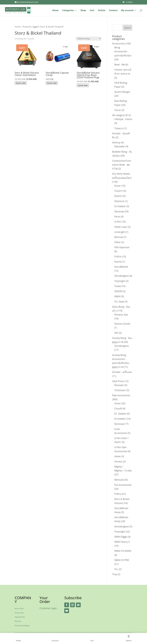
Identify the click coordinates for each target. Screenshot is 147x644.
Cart (92, 11)
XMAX (117, 296)
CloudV (118, 409)
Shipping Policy (20, 617)
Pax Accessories (123, 485)
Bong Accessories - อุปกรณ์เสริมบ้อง (123, 51)
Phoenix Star (121, 315)
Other (117, 242)
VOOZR (118, 291)
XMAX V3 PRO (122, 560)
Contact (113, 11)
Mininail (119, 237)
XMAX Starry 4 (122, 542)
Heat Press (118, 381)
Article (102, 11)
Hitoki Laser (121, 227)
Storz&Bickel (121, 267)
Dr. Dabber (120, 414)
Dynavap (119, 211)
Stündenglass (122, 276)
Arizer (117, 186)
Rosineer (119, 385)
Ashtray (116, 142)
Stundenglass (122, 346)
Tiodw (118, 286)
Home (55, 11)
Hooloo (118, 462)
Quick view (21, 83)
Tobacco (119, 128)
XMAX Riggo (121, 537)
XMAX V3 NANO (123, 551)
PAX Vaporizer (122, 247)
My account (127, 11)
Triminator (120, 390)
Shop (83, 11)
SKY (116, 333)
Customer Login (48, 608)
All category (118, 115)
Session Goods (122, 324)
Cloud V (118, 191)
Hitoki (117, 456)
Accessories (118, 44)
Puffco (118, 257)
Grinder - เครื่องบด (122, 372)
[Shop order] (88, 39)
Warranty (18, 621)
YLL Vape (119, 301)
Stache (118, 262)
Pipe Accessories (121, 395)
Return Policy (19, 609)
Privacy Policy (19, 613)
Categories (68, 11)
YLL (116, 569)
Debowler (120, 146)
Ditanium (119, 201)
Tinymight (120, 281)
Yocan (118, 110)
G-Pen (118, 222)
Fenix (117, 217)
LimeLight (120, 232)
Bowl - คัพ (120, 65)
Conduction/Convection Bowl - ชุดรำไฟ (122, 165)
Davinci (118, 196)
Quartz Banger (122, 92)
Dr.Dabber (120, 206)
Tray (114, 574)
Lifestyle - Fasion (123, 119)
